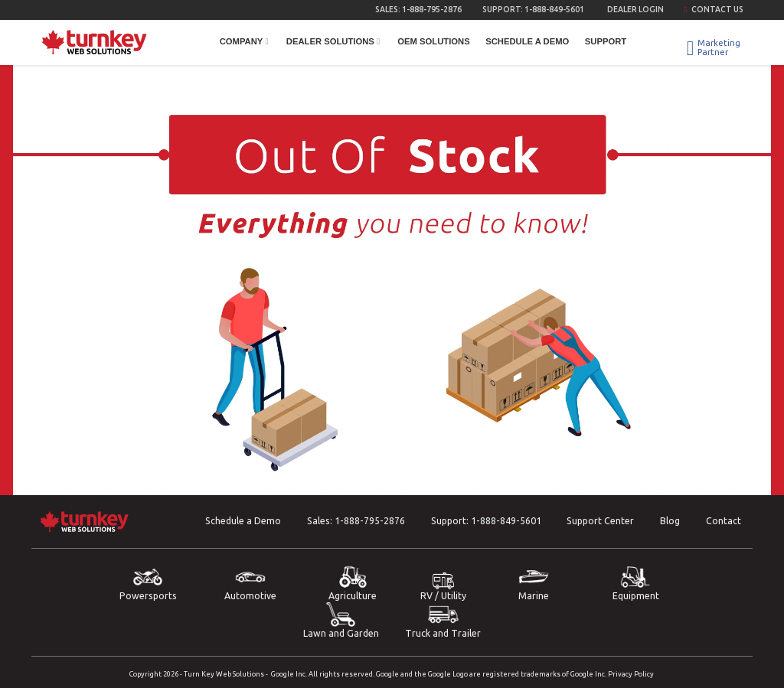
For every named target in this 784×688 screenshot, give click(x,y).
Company (245, 41)
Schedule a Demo (527, 41)
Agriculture (353, 583)
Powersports (148, 583)
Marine (534, 583)
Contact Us (713, 9)
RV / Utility (443, 587)
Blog (670, 521)
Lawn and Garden (341, 620)
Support (606, 41)
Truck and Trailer (443, 620)
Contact (724, 521)
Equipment (635, 583)
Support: (533, 9)
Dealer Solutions (334, 41)
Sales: (418, 9)
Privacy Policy (631, 674)
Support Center (600, 521)
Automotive (250, 583)
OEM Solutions (433, 41)
